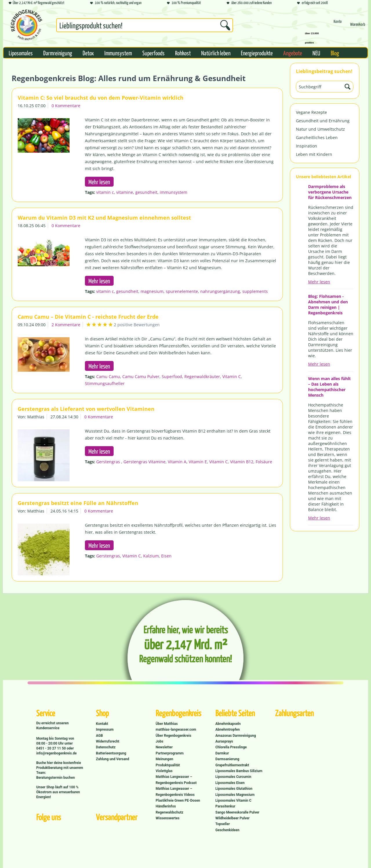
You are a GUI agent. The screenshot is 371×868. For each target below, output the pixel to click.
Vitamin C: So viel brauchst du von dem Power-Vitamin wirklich (101, 98)
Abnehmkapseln (228, 724)
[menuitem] (145, 26)
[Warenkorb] (358, 27)
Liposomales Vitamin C (233, 800)
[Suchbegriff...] (145, 25)
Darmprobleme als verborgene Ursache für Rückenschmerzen (330, 192)
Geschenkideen (227, 830)
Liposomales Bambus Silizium (239, 771)
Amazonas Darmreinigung (236, 736)
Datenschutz (106, 747)
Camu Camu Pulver (141, 376)
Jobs (159, 741)
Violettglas (164, 771)
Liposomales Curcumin (233, 777)
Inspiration (307, 146)
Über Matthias (167, 724)
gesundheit (146, 192)
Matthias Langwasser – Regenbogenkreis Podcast (176, 780)
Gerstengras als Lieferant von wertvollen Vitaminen (86, 409)
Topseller (223, 824)
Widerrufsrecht (108, 741)
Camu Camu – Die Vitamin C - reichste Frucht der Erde (88, 317)
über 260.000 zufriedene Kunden (249, 3)
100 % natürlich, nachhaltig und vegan (116, 3)
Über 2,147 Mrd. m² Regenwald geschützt (37, 3)
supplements (255, 291)
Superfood (172, 376)
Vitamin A (177, 462)
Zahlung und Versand (113, 759)
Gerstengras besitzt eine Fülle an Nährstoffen (78, 503)
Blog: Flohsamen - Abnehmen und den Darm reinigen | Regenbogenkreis (328, 304)
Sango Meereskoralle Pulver (237, 812)
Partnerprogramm (170, 753)
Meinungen (164, 759)
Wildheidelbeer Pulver (232, 818)
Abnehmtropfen (228, 730)
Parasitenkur (225, 806)
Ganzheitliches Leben (317, 137)
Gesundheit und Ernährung (323, 121)
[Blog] (335, 53)
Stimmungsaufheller (105, 383)
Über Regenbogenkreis (173, 736)
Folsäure (264, 462)
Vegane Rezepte (311, 112)
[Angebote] (293, 53)
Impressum (105, 730)
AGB (99, 736)
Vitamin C (232, 376)
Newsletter (164, 747)
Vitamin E (198, 462)
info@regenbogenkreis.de (56, 753)
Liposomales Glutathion (234, 789)
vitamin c (105, 192)
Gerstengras (109, 462)
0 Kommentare (66, 106)
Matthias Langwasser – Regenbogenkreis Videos (175, 792)
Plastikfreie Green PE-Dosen (178, 800)
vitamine (125, 192)
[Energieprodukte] (257, 53)
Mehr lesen (319, 282)
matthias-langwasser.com (176, 730)
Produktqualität (168, 765)
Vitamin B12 (242, 462)
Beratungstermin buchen (56, 778)
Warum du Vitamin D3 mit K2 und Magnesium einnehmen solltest (104, 218)
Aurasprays (224, 741)
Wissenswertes (168, 818)
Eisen (166, 556)
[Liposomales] (21, 53)
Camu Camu (108, 376)
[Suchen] (225, 25)
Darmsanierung (227, 759)
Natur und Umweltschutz (320, 129)
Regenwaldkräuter (202, 376)
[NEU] (316, 53)
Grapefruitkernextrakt (232, 765)
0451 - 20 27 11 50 (51, 748)
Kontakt (102, 724)
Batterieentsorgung (111, 753)
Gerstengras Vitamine (144, 462)
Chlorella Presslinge (231, 747)
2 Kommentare (66, 325)
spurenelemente (182, 291)
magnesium (152, 291)
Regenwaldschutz (169, 812)
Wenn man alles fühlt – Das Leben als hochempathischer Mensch (329, 387)
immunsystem (173, 192)
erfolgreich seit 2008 (312, 3)
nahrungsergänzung (220, 291)
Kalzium (151, 556)
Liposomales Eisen (230, 783)
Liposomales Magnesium (235, 795)
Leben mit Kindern (314, 154)
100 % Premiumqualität (184, 3)
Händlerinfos (166, 806)
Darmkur (222, 753)
